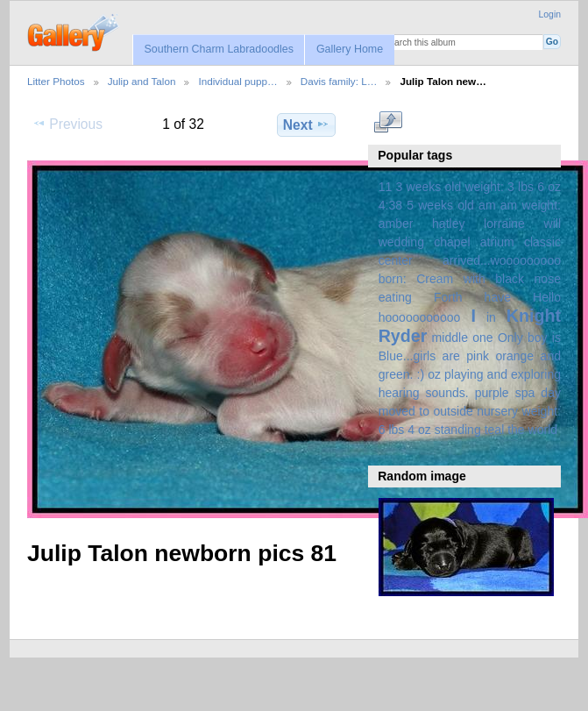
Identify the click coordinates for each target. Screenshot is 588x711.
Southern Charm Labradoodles (219, 49)
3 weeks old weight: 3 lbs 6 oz (479, 187)
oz (434, 374)
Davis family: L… (339, 81)
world (543, 430)
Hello (547, 297)
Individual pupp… (237, 81)
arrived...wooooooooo (502, 260)
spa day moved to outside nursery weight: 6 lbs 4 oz (470, 411)
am (487, 205)
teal (495, 430)
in (491, 317)
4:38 (390, 205)
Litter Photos (56, 81)
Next (306, 124)
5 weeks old (440, 205)
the (516, 430)
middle (450, 338)
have (498, 297)
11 (386, 187)
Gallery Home (350, 49)
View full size (388, 123)
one (482, 338)
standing (458, 430)
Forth (448, 297)
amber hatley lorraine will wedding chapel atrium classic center (470, 242)
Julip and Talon (142, 81)
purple (492, 393)
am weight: (531, 205)
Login (550, 14)
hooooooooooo (420, 317)
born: (393, 279)
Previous (67, 124)
